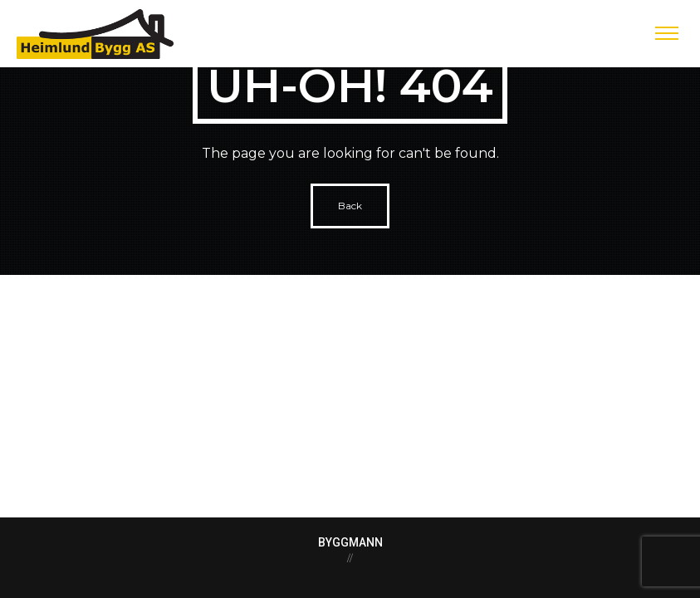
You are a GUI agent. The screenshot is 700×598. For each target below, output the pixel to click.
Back (350, 206)
